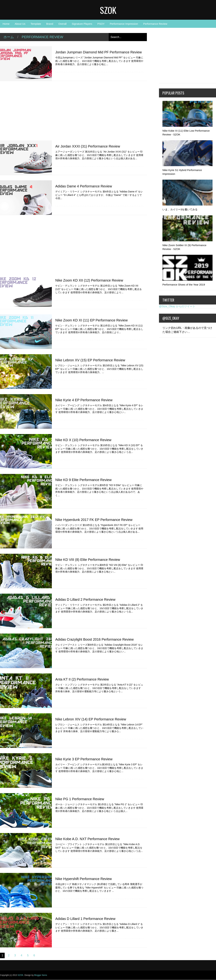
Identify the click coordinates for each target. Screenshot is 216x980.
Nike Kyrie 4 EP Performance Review (84, 400)
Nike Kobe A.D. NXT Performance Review (87, 839)
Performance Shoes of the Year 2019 (184, 285)
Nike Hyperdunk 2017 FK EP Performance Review (94, 520)
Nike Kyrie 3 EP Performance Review (84, 759)
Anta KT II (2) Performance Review (82, 679)
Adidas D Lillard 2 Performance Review (85, 600)
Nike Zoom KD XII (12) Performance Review (89, 280)
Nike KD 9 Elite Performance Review (83, 480)
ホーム (9, 37)
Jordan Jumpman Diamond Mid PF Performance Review (98, 52)
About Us (20, 24)
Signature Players (82, 24)
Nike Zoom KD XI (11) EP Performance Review (91, 320)
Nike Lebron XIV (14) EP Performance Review (91, 719)
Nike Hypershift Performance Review (84, 879)
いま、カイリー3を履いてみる (180, 209)
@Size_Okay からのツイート (177, 306)
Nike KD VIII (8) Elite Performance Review (88, 560)
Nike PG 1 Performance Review (80, 799)
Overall (63, 24)
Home (6, 24)
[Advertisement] (73, 111)
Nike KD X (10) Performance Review (83, 440)
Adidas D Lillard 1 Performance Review (85, 919)
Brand (50, 24)
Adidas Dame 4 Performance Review (84, 186)
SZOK (108, 10)
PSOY (101, 24)
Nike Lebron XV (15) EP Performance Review (90, 360)
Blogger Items (41, 975)
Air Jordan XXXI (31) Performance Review (88, 146)
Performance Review (43, 37)
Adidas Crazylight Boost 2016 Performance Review (95, 639)
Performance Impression (124, 24)
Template (36, 24)
